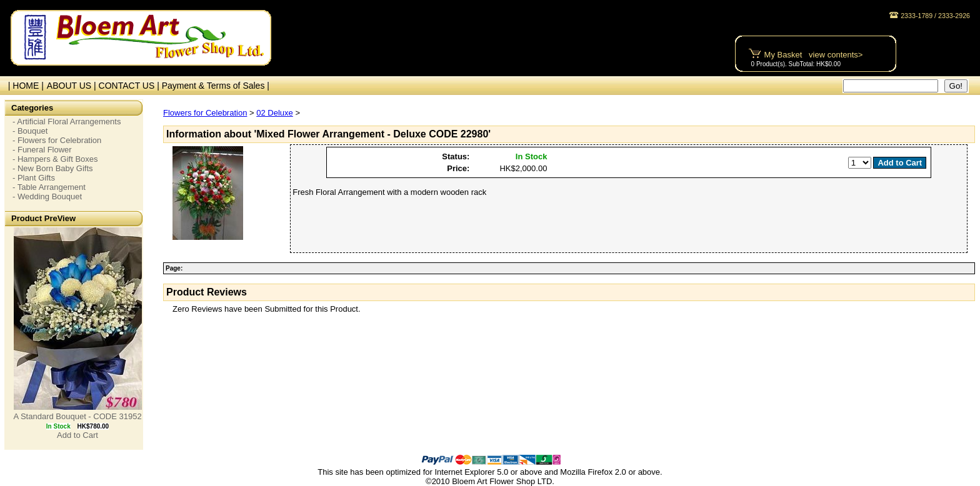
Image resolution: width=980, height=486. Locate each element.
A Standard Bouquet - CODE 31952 (77, 416)
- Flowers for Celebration (57, 140)
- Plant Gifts (34, 178)
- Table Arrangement (49, 187)
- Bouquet (30, 131)
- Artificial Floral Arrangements (67, 121)
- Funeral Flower (42, 150)
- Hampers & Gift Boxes (55, 159)
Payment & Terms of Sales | (216, 86)
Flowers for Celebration (205, 113)
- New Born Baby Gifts (53, 168)
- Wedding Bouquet (47, 196)
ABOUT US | (73, 86)
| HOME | (23, 86)
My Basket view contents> (814, 55)
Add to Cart (77, 435)
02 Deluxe (275, 113)
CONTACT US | (130, 86)
